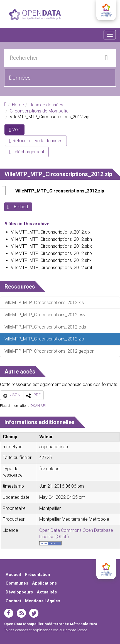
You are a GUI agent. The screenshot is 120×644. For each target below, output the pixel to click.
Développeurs (19, 592)
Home (18, 105)
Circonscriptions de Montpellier (40, 111)
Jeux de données (46, 105)
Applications (44, 583)
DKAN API (38, 406)
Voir (17, 131)
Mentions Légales (43, 601)
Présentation (37, 575)
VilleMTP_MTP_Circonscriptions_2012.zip (60, 191)
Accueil (13, 575)
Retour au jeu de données (36, 141)
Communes (17, 583)
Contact (13, 601)
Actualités (47, 592)
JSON (15, 395)
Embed (21, 207)
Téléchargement (27, 152)
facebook (9, 613)
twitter (34, 613)
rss (21, 613)
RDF (37, 395)
